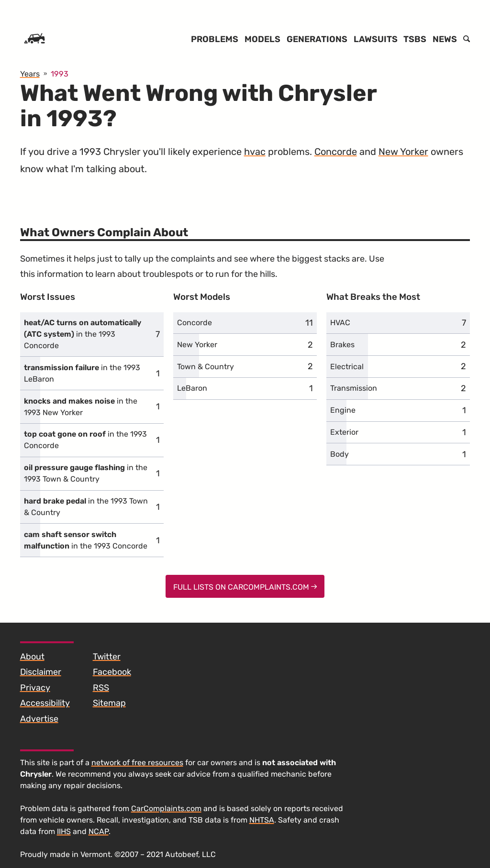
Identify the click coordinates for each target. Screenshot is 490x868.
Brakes (342, 345)
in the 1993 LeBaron (82, 373)
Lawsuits (376, 39)
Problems (215, 39)
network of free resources (137, 763)
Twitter (107, 657)
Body (340, 454)
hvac (255, 152)
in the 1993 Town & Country (86, 473)
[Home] (34, 39)
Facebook (112, 672)
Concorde (336, 152)
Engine (343, 410)
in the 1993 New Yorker (81, 407)
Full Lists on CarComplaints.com (245, 587)
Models (262, 39)
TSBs (415, 39)
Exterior (344, 432)
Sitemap (109, 703)
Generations (317, 39)
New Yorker (403, 152)
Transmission (354, 388)
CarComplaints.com (166, 808)
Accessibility (45, 703)
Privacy (35, 688)
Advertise (39, 719)
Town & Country (206, 367)
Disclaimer (41, 672)
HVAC (340, 323)
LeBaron (192, 388)
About (32, 657)
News (445, 39)
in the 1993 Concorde (83, 334)
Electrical (347, 367)
